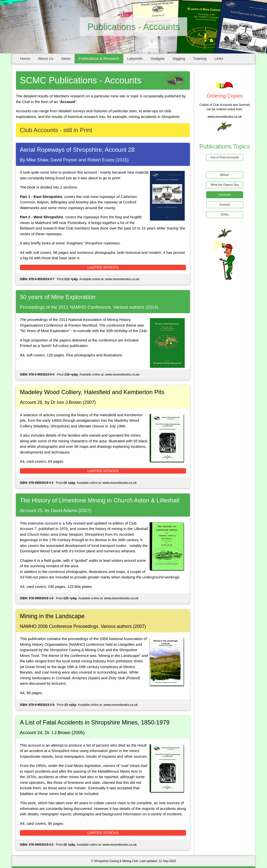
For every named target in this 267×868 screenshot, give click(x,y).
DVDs (225, 215)
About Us (46, 58)
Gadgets (157, 58)
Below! (225, 175)
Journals (225, 205)
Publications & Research (99, 58)
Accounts (225, 195)
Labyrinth (135, 58)
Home (25, 58)
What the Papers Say (225, 185)
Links (219, 58)
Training (200, 58)
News (66, 58)
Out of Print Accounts (225, 157)
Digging (179, 58)
